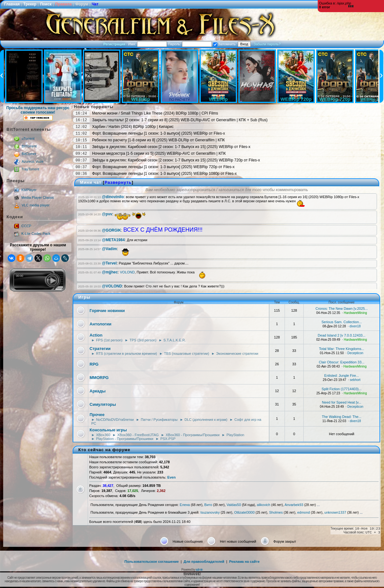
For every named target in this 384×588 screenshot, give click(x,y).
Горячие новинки (107, 311)
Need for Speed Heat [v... (341, 402)
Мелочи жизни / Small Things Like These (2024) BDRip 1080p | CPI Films (155, 113)
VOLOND (127, 272)
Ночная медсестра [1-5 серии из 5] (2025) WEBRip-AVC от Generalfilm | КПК (159, 153)
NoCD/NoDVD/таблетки (115, 420)
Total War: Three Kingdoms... (342, 349)
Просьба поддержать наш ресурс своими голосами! (38, 113)
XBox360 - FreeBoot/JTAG (138, 435)
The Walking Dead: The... (342, 417)
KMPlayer (25, 190)
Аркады (98, 391)
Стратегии (100, 349)
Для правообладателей (204, 562)
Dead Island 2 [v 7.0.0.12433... (342, 335)
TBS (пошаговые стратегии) (187, 354)
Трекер (30, 4)
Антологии (100, 324)
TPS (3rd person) (143, 340)
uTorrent (24, 138)
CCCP (23, 226)
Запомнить (224, 44)
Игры (84, 297)
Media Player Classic (34, 197)
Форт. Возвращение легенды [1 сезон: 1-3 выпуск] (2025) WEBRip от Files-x (159, 133)
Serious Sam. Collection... (342, 322)
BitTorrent (25, 146)
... (318, 505)
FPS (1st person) (109, 340)
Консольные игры (108, 430)
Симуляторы (103, 404)
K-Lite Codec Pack (32, 234)
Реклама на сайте (244, 562)
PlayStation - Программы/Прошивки (125, 439)
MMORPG (99, 378)
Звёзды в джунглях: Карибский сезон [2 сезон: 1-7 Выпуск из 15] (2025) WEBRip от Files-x (171, 147)
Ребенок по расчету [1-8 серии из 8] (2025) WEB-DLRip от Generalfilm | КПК (159, 140)
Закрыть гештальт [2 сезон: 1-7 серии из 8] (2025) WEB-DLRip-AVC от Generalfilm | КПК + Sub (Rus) (180, 120)
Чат (95, 4)
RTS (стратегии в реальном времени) (126, 354)
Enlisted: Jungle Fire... (342, 376)
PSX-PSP (168, 439)
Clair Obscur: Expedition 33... (341, 362)
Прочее (97, 415)
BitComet (25, 154)
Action (96, 335)
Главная (12, 4)
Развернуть (118, 182)
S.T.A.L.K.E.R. (175, 340)
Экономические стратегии (237, 354)
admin (199, 570)
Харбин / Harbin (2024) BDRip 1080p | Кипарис (133, 127)
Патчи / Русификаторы (159, 420)
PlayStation (235, 435)
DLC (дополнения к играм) (206, 420)
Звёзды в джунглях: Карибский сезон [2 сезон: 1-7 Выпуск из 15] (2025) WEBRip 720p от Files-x (176, 160)
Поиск (46, 4)
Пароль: (190, 44)
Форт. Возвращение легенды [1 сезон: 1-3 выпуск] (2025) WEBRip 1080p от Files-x (164, 174)
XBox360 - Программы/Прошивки (193, 435)
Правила (63, 4)
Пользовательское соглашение (152, 562)
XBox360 (103, 435)
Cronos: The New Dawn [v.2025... (342, 309)
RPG (94, 364)
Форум (82, 4)
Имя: (148, 44)
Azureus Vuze (29, 161)
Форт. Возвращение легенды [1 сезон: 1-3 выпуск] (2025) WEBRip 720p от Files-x (163, 167)
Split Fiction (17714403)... (341, 389)
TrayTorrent (27, 169)
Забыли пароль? (267, 44)
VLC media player (32, 205)
